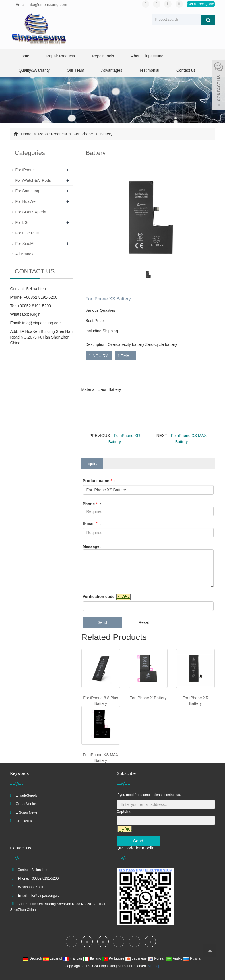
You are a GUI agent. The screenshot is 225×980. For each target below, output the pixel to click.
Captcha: (124, 812)
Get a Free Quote (201, 4)
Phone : (92, 504)
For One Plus (27, 233)
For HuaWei (26, 201)
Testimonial (149, 70)
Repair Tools (103, 56)
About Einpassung (147, 56)
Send (102, 622)
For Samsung (27, 191)
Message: (92, 546)
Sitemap (154, 966)
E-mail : (92, 523)
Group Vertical (27, 804)
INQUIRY (99, 356)
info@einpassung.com (42, 323)
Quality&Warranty (34, 70)
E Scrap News (27, 812)
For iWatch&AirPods (33, 180)
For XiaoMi (25, 244)
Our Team (76, 70)
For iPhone (83, 134)
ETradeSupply (27, 795)
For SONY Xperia (31, 212)
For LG (22, 222)
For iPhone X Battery (148, 698)
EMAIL (125, 356)
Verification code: (99, 597)
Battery (106, 134)
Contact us (186, 70)
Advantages (112, 70)
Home (24, 56)
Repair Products (61, 56)
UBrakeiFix (24, 821)
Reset (144, 622)
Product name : (99, 481)
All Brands (24, 254)
